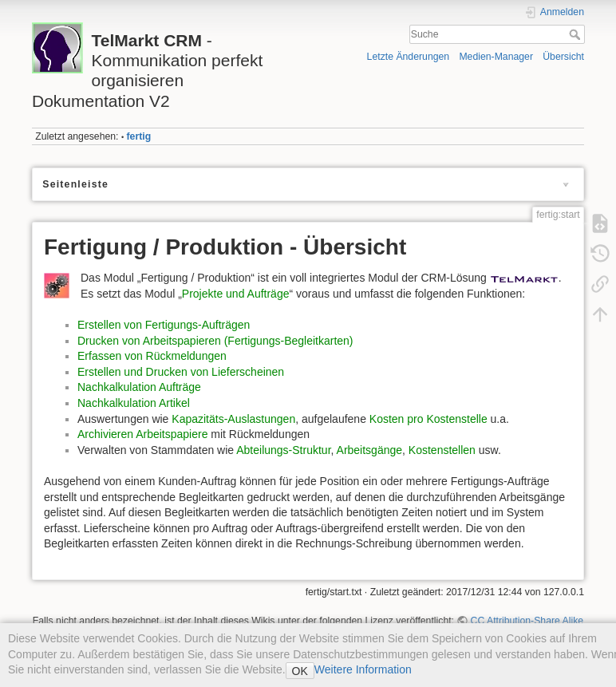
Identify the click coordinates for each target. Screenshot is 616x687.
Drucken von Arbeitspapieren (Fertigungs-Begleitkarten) (215, 341)
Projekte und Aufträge (236, 294)
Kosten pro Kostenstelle (428, 419)
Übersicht (563, 57)
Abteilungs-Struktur (283, 450)
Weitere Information (363, 669)
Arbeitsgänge (370, 450)
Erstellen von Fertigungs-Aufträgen (164, 325)
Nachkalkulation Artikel (134, 403)
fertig (139, 136)
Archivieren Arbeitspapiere (142, 434)
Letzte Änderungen (409, 57)
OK (300, 671)
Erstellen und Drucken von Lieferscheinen (181, 372)
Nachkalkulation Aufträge (139, 387)
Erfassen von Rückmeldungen (152, 356)
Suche (577, 34)
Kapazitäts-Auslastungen (233, 419)
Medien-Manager (496, 57)
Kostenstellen (442, 450)
